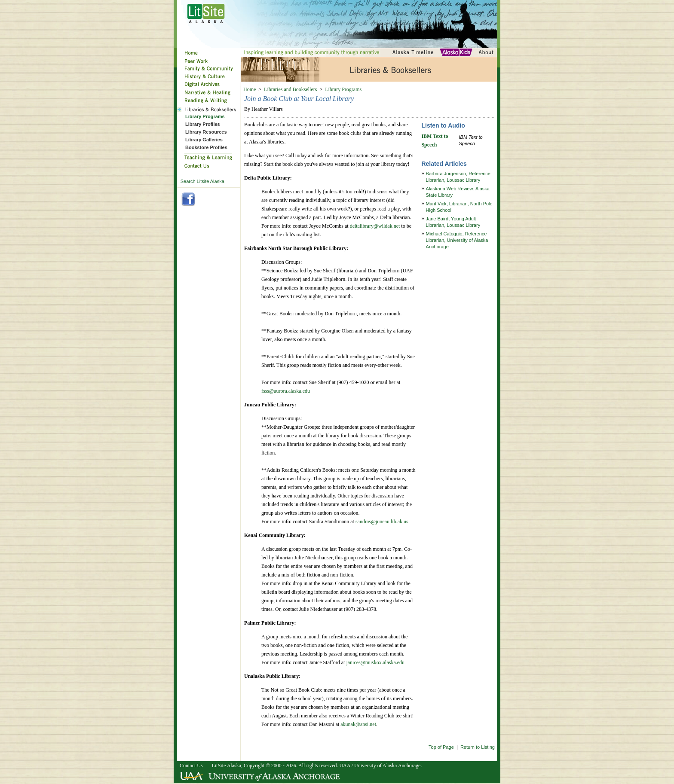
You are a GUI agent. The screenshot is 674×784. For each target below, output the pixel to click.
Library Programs (343, 89)
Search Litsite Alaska (202, 181)
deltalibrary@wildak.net (375, 226)
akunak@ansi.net (358, 724)
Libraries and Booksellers (290, 89)
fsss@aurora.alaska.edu (286, 391)
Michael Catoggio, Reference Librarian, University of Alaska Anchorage (457, 240)
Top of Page (441, 747)
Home (250, 89)
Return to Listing (478, 747)
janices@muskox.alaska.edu (375, 662)
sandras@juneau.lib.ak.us (382, 522)
